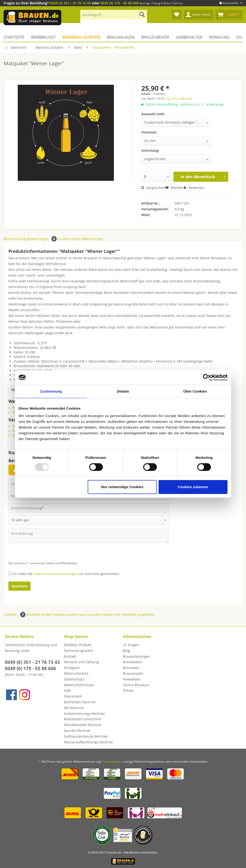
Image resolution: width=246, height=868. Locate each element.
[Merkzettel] (177, 15)
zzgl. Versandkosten (179, 99)
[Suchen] (142, 15)
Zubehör (15, 615)
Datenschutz (74, 679)
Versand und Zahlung (81, 662)
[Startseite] (16, 37)
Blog (126, 651)
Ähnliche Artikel (39, 615)
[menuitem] (114, 17)
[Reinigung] (219, 37)
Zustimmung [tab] (51, 391)
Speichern (19, 586)
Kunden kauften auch (70, 615)
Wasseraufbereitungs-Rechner (89, 742)
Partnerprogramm (78, 651)
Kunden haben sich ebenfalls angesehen (122, 615)
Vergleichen (153, 188)
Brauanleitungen (137, 656)
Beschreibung (15, 239)
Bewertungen (42, 239)
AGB (67, 690)
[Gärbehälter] (189, 37)
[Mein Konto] (199, 15)
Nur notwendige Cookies (122, 487)
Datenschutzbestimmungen (56, 574)
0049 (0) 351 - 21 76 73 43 (70, 3)
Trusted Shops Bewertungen (81, 239)
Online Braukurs (136, 685)
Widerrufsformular (79, 685)
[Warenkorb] (229, 15)
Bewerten (194, 188)
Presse (128, 690)
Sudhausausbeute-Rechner (86, 736)
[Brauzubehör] (155, 37)
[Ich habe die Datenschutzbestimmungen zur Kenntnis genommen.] (10, 574)
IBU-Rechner (74, 708)
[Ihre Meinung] (89, 536)
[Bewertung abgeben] (89, 520)
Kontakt (70, 656)
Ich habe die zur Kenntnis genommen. (66, 574)
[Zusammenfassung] (89, 508)
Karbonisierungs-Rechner (85, 713)
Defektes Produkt (78, 645)
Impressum (73, 696)
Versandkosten (113, 762)
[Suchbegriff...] (114, 15)
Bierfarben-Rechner (80, 702)
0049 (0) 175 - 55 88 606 (120, 3)
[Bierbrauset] (43, 37)
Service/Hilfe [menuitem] (229, 3)
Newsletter (132, 679)
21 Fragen (131, 645)
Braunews (131, 668)
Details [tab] (123, 391)
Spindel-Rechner (77, 731)
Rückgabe (72, 668)
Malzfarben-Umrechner (83, 719)
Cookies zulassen (193, 487)
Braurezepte (133, 673)
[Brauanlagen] (121, 37)
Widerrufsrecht (76, 673)
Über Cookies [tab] (195, 391)
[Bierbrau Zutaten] (81, 37)
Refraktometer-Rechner (83, 725)
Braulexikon (132, 662)
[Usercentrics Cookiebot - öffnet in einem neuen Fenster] (206, 377)
